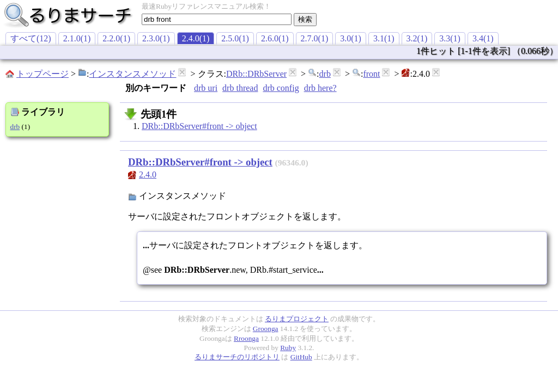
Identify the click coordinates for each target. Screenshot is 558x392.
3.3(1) (450, 38)
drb (325, 74)
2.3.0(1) (156, 38)
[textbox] (217, 19)
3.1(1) (384, 38)
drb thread (240, 88)
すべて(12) (31, 38)
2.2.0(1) (116, 38)
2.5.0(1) (235, 38)
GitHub (301, 357)
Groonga (266, 329)
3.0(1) (351, 38)
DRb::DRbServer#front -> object (199, 126)
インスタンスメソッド (132, 74)
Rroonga (246, 338)
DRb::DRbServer (256, 74)
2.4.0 (148, 174)
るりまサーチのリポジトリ (237, 357)
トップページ (43, 74)
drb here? (320, 88)
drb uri (206, 88)
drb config (281, 88)
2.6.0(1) (275, 38)
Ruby (288, 348)
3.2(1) (417, 38)
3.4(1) (483, 38)
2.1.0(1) (77, 38)
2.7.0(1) (315, 38)
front (371, 74)
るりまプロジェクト (297, 319)
